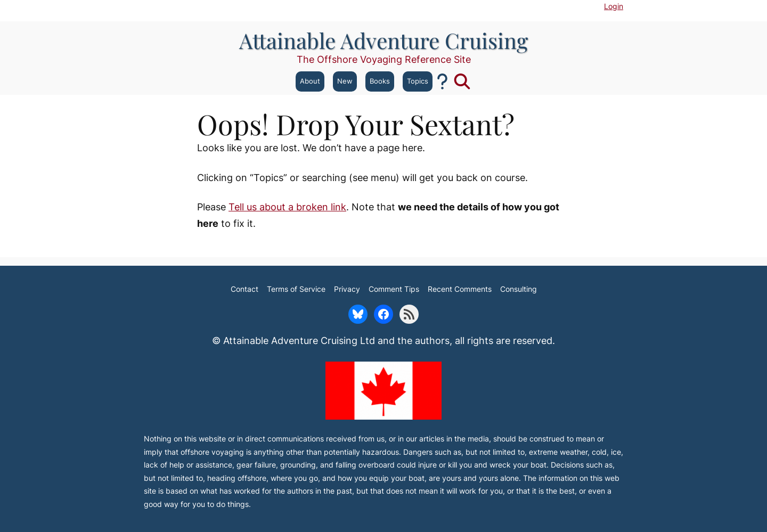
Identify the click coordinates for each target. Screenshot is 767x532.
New (345, 81)
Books (380, 81)
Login (614, 6)
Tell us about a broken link (287, 207)
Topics (418, 81)
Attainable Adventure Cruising (383, 40)
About (310, 81)
